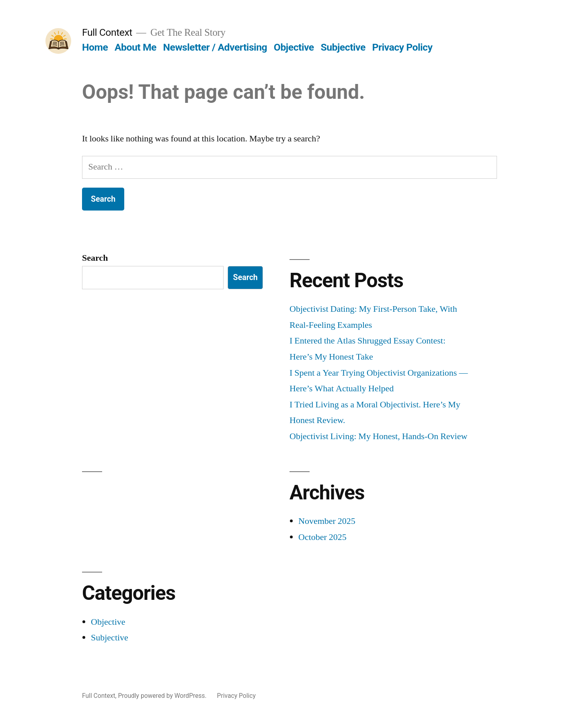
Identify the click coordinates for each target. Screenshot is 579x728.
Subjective (343, 47)
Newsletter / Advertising (215, 47)
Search (95, 258)
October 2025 (322, 537)
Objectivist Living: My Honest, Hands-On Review (378, 436)
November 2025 (327, 521)
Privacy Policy (402, 47)
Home (95, 47)
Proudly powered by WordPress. (163, 696)
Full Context (107, 32)
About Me (136, 47)
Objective (294, 47)
